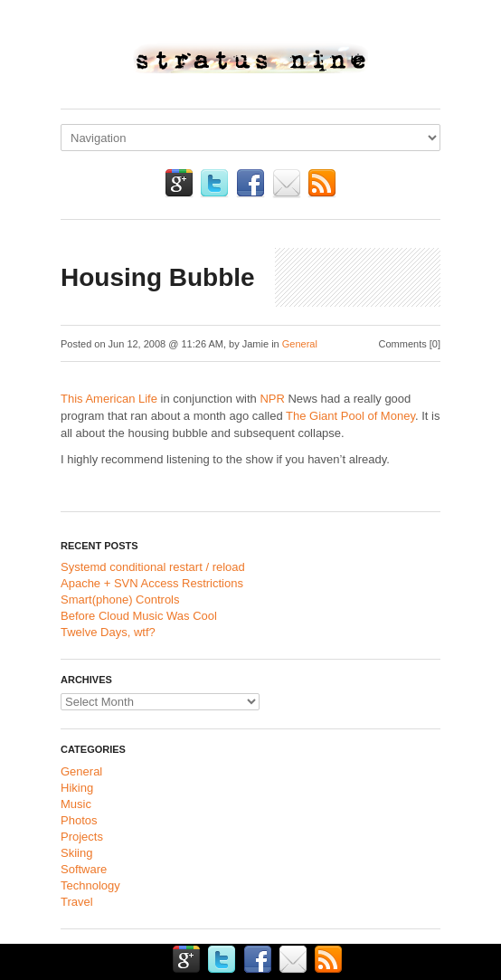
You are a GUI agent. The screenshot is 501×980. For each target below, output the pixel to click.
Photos (79, 820)
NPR (272, 399)
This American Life (109, 399)
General (300, 344)
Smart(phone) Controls (120, 599)
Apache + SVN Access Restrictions (152, 583)
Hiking (77, 788)
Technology (90, 885)
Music (76, 804)
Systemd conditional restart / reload (153, 567)
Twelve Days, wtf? (108, 632)
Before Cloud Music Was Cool (139, 616)
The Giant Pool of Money (350, 416)
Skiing (76, 853)
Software (84, 869)
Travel (77, 902)
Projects (82, 837)
